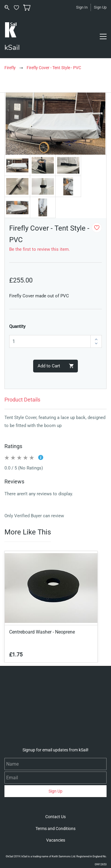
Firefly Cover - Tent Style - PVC (54, 68)
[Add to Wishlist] (97, 228)
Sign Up (100, 7)
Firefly (10, 68)
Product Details (22, 400)
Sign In (82, 7)
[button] (55, 817)
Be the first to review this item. (40, 249)
